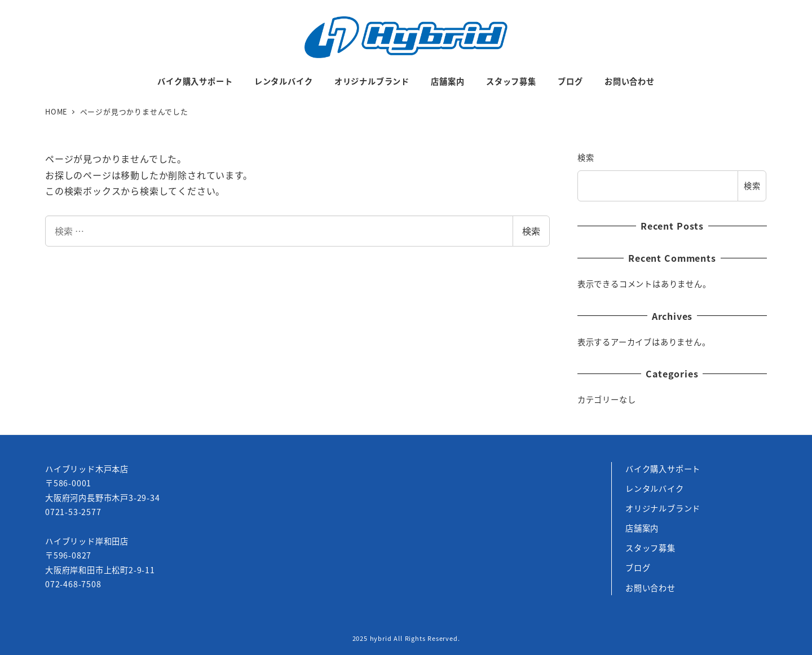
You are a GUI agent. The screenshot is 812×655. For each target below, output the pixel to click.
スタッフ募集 (650, 548)
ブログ (638, 568)
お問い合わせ (650, 588)
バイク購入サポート (663, 469)
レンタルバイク (655, 489)
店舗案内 (642, 528)
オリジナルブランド (663, 508)
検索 (531, 231)
